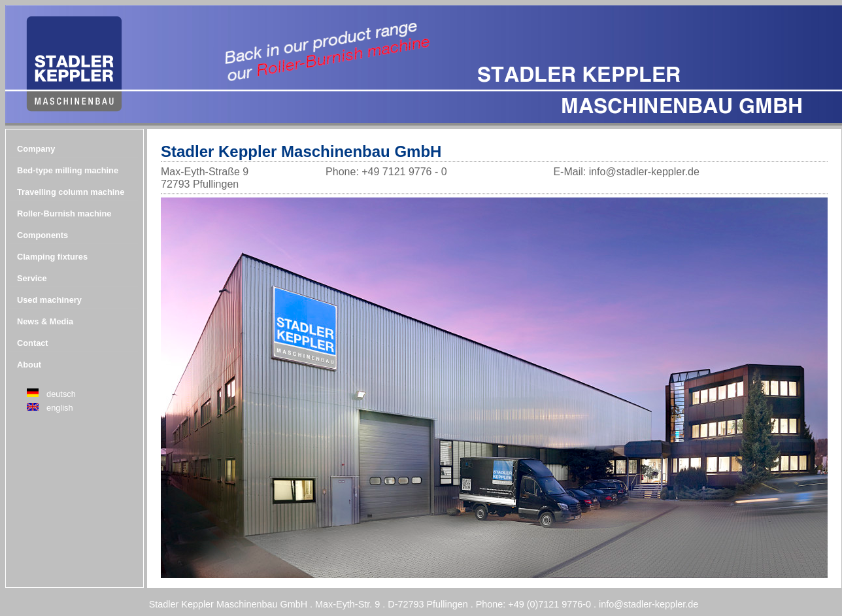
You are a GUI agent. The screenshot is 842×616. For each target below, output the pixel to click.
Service (32, 278)
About (29, 365)
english (60, 408)
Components (42, 235)
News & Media (45, 321)
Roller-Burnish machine (64, 214)
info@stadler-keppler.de (648, 604)
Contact (33, 343)
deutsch (61, 394)
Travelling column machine (71, 192)
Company (36, 149)
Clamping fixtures (52, 257)
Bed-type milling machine (68, 170)
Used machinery (49, 300)
